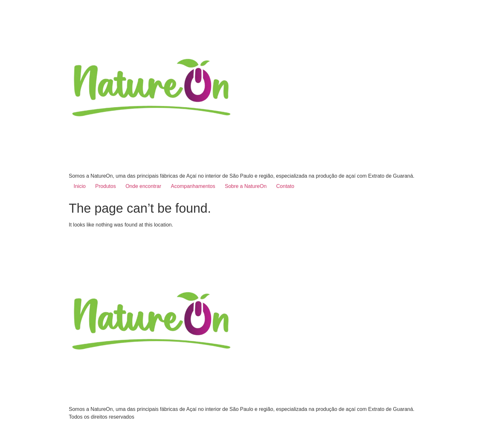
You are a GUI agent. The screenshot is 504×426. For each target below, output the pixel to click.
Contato (285, 186)
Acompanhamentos (193, 186)
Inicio (80, 186)
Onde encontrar (143, 186)
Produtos (105, 186)
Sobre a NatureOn (246, 186)
